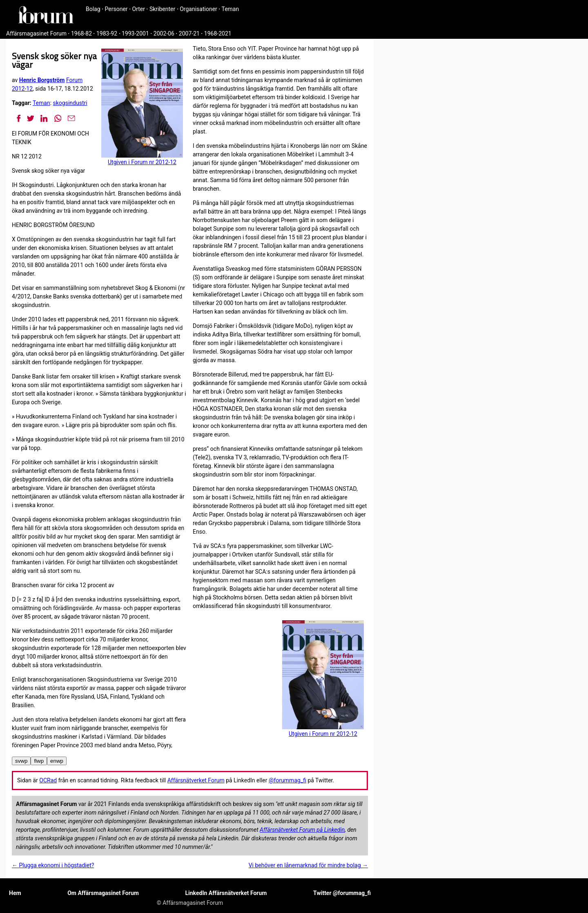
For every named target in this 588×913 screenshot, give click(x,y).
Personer (116, 9)
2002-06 (164, 33)
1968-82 (81, 33)
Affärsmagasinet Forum (36, 33)
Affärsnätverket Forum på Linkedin (302, 830)
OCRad (48, 780)
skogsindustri (70, 103)
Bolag (93, 9)
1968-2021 (218, 33)
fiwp (39, 761)
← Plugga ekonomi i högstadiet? (53, 865)
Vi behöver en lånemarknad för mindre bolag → (308, 865)
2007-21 (189, 33)
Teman (230, 9)
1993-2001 (135, 33)
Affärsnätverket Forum (196, 780)
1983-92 (107, 33)
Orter (139, 9)
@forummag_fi (287, 780)
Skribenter (162, 9)
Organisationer (198, 9)
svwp (21, 761)
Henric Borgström (42, 80)
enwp (57, 761)
